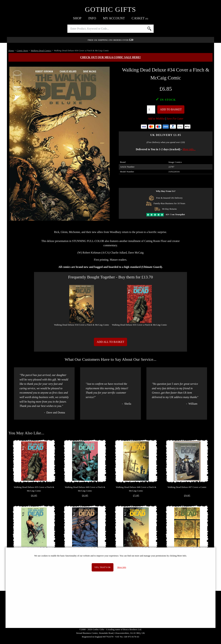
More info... (189, 149)
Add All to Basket (110, 342)
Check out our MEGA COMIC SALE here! (111, 57)
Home (11, 51)
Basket (140, 18)
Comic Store (22, 51)
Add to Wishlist (156, 119)
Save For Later (175, 119)
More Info (122, 567)
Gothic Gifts (110, 9)
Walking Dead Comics (41, 51)
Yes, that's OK (103, 567)
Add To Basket (171, 109)
